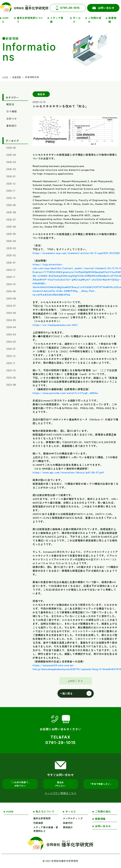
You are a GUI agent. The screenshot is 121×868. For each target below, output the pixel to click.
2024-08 (11, 298)
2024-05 (11, 320)
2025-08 (11, 212)
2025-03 (11, 248)
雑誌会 (10, 104)
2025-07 (11, 219)
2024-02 (11, 341)
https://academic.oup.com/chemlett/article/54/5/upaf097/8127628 (76, 253)
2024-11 (11, 277)
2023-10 (11, 370)
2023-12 (11, 356)
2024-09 (11, 291)
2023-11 (11, 363)
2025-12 (11, 183)
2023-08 (11, 385)
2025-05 (11, 234)
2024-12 (11, 270)
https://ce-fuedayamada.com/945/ (55, 325)
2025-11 (11, 191)
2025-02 (11, 255)
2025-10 (11, 198)
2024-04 (11, 327)
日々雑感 (12, 111)
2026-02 (11, 169)
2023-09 (11, 377)
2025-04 (11, 241)
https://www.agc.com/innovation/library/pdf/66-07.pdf (68, 472)
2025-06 (11, 226)
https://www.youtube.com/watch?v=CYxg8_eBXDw (65, 393)
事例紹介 (12, 126)
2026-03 (11, 162)
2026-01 (11, 176)
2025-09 (11, 205)
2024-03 (11, 334)
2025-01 (11, 262)
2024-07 (11, 306)
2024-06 (11, 313)
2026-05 (11, 148)
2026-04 (11, 155)
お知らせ (12, 119)
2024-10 (11, 284)
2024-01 (11, 349)
